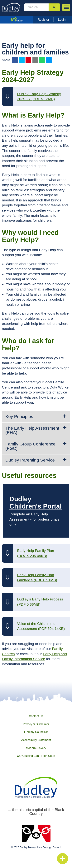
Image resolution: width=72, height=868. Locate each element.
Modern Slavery (36, 748)
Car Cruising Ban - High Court (36, 756)
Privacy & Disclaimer (36, 724)
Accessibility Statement (36, 740)
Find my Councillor (36, 732)
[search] (36, 7)
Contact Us (36, 716)
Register (43, 19)
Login (62, 19)
